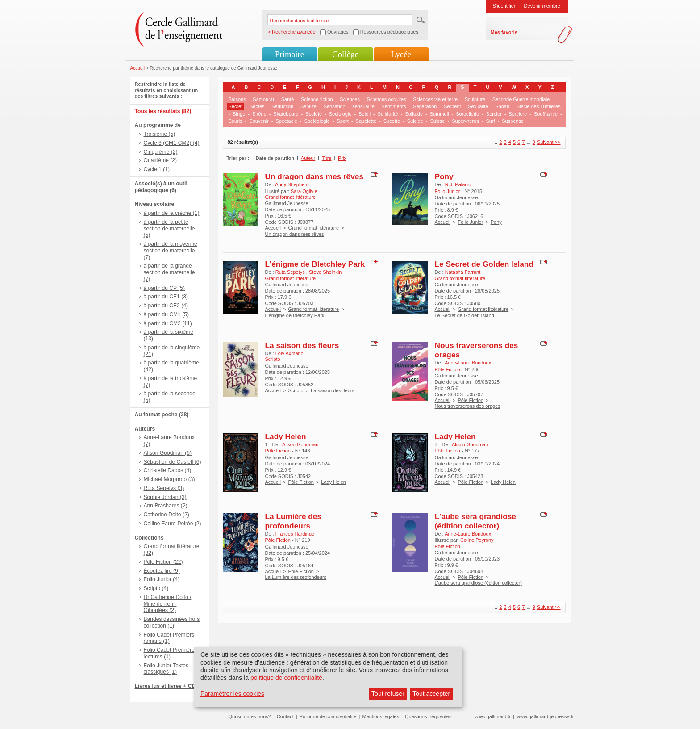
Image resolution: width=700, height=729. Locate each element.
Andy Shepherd (292, 184)
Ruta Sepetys (291, 272)
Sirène (259, 114)
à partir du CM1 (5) (167, 314)
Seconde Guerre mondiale (521, 99)
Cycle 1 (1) (157, 169)
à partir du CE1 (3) (166, 297)
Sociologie (340, 114)
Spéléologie (317, 121)
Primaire (290, 54)
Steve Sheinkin (325, 272)
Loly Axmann (290, 353)
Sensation (335, 106)
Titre (327, 158)
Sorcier (494, 114)
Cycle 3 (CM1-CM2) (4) (172, 143)
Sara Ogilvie (304, 191)
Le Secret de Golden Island (484, 264)
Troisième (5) (160, 134)
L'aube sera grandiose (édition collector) (475, 521)
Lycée (401, 54)
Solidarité (388, 114)
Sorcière (518, 114)
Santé (288, 99)
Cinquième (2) (161, 152)
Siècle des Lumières (539, 106)
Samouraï (263, 99)
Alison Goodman (300, 444)
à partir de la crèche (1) (172, 213)
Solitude (414, 114)
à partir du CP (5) (165, 288)
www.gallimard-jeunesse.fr (545, 716)
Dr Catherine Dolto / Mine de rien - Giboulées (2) (168, 604)
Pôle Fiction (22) (163, 562)
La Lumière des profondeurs (294, 521)
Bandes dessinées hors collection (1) (172, 622)
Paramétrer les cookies (232, 694)
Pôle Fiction (470, 400)
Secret (236, 106)
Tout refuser (388, 694)
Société (314, 114)
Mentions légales (381, 716)
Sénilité (308, 106)
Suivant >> (549, 142)
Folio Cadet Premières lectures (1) (171, 653)
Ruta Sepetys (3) (164, 488)
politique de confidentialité (286, 678)
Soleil (365, 114)
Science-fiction (317, 99)
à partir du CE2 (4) (166, 306)
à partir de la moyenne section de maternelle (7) (171, 251)
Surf (490, 121)
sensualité (363, 106)
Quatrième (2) (160, 160)
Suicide (415, 121)
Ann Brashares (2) (166, 506)
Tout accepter (431, 694)
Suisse (437, 121)
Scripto (296, 390)
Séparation (425, 106)
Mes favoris (504, 32)
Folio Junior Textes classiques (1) (166, 669)
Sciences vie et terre (435, 99)
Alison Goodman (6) (168, 453)
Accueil (138, 68)
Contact (285, 716)
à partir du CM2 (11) (168, 323)
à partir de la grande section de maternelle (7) (169, 272)
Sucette (392, 121)
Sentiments (394, 106)
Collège (345, 54)
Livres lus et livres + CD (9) (169, 686)
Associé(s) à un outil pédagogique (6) (161, 187)
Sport (343, 121)
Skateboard (286, 114)
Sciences (350, 99)
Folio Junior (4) (162, 579)
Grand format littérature (313, 228)
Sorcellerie (467, 114)
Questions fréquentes (428, 716)
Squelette (366, 121)
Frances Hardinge (295, 534)
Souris (235, 121)
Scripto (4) (156, 588)
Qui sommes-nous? (250, 716)
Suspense (513, 121)
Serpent (452, 106)
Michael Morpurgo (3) (169, 479)
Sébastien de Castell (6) (173, 462)
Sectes (257, 106)
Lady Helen (286, 436)
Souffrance (546, 114)
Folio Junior (470, 222)
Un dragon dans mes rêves (315, 176)
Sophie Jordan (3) (165, 497)
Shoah (502, 106)
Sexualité (478, 106)
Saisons (237, 99)
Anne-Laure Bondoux (468, 363)
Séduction (282, 106)
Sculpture (475, 99)
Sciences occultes (387, 99)
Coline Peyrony (477, 540)
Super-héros (465, 121)
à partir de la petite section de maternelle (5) (169, 229)
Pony (444, 176)
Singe (239, 114)
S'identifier (504, 6)
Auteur (308, 158)
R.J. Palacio (458, 184)
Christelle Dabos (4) (168, 470)
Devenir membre (542, 6)
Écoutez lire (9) (162, 571)
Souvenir (259, 121)
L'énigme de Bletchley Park (315, 264)
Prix (342, 158)
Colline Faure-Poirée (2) (173, 524)
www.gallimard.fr (493, 716)
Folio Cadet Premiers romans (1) (169, 638)
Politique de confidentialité (328, 716)
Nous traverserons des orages (468, 406)
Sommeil (440, 114)
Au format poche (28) (162, 415)
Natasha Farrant (463, 272)
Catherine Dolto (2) (167, 515)
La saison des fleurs (302, 345)
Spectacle (286, 121)
